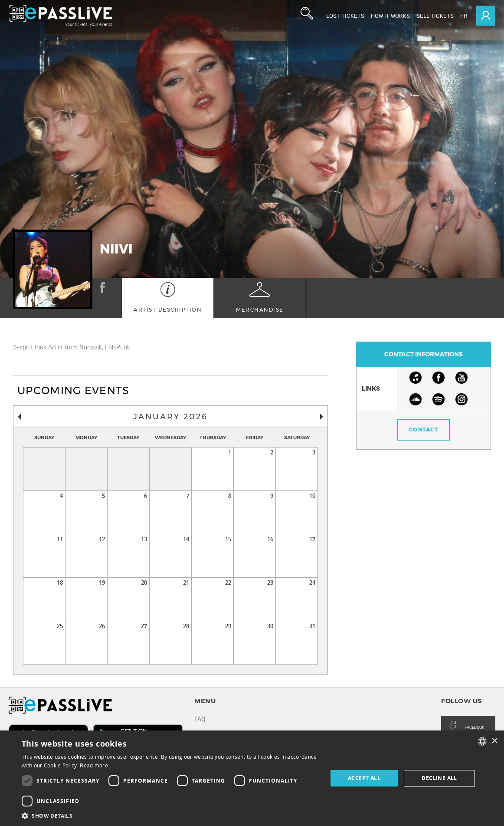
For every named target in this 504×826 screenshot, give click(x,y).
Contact (424, 429)
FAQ (200, 719)
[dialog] (252, 778)
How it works (390, 16)
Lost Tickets (345, 16)
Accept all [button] (364, 778)
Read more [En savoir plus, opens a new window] (94, 766)
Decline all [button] (439, 778)
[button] (170, 815)
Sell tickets (435, 16)
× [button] (494, 741)
